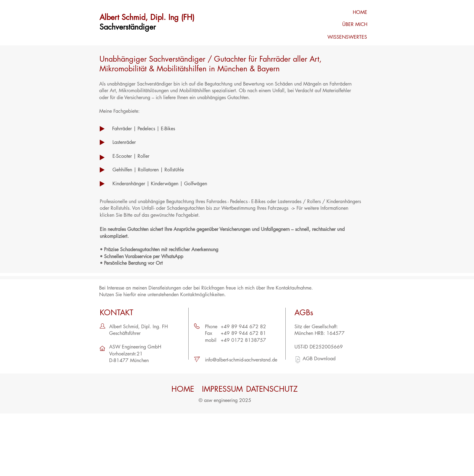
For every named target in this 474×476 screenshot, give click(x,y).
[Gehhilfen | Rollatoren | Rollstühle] (173, 170)
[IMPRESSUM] (222, 389)
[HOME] (346, 12)
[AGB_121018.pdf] (298, 361)
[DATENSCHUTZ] (272, 389)
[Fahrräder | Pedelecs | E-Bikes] (173, 129)
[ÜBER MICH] (346, 24)
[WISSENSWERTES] (346, 37)
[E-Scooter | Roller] (173, 156)
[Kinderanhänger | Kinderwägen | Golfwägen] (197, 184)
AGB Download (319, 359)
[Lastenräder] (173, 142)
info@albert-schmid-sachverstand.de (241, 360)
